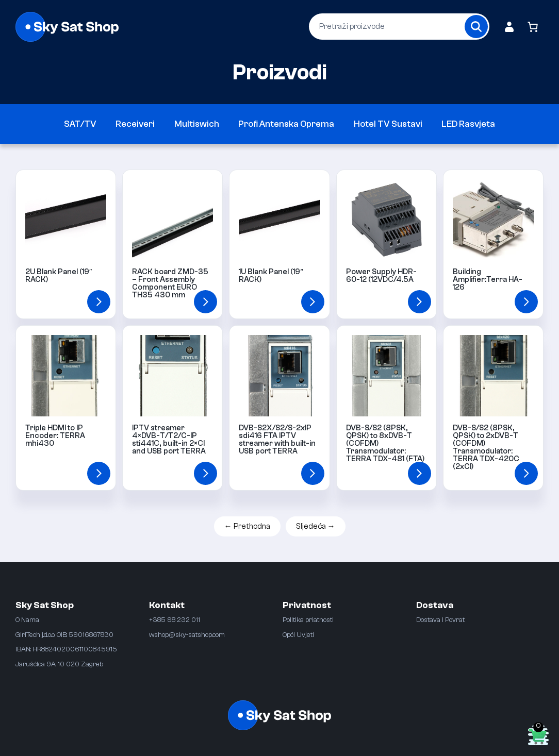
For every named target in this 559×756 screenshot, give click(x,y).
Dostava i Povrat (440, 620)
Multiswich (197, 124)
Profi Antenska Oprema (286, 124)
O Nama (27, 620)
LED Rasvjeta (468, 124)
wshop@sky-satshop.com (187, 635)
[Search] (476, 27)
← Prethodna (247, 526)
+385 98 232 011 (175, 620)
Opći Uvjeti (298, 635)
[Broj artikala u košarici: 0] (532, 27)
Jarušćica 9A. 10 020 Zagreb (59, 664)
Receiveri (135, 124)
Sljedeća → (316, 526)
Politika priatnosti (308, 620)
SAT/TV (80, 124)
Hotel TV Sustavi (388, 124)
